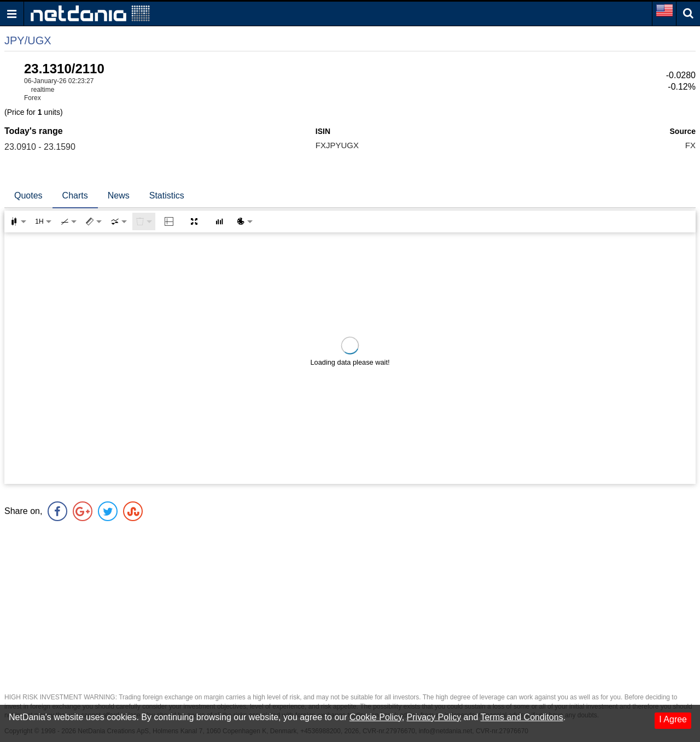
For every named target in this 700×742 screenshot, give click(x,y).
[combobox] (119, 221)
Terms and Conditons (521, 717)
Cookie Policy (376, 717)
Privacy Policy (434, 717)
